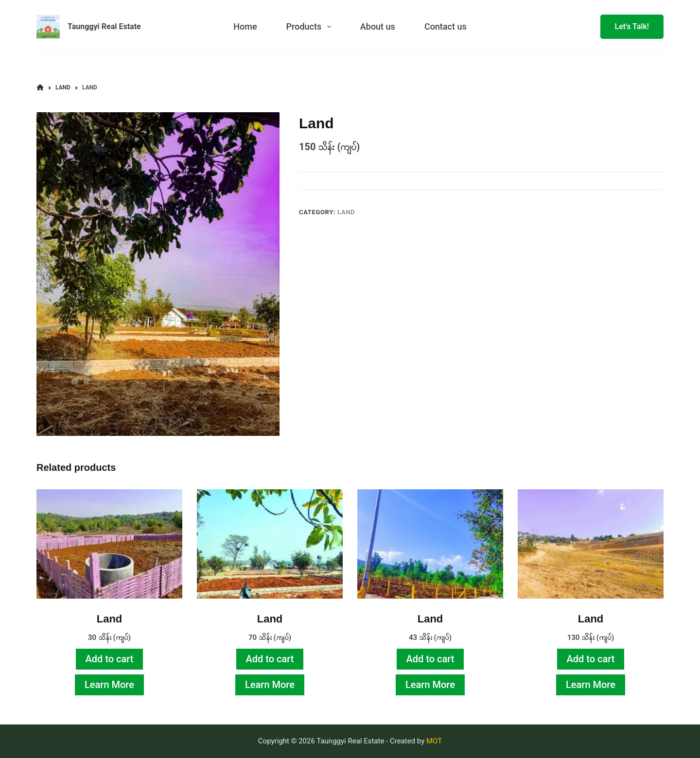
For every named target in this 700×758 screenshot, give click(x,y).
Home (245, 26)
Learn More (109, 685)
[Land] (109, 544)
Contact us (446, 26)
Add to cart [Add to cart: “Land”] (110, 659)
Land (346, 212)
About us (378, 26)
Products (311, 27)
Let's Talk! (632, 26)
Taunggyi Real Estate (104, 26)
